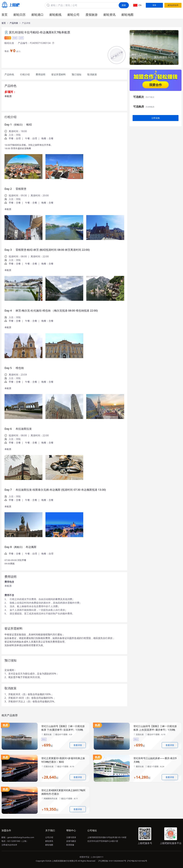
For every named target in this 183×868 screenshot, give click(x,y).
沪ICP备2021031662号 (137, 861)
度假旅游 (91, 15)
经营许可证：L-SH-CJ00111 (92, 857)
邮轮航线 (55, 15)
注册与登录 (71, 837)
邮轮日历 (19, 15)
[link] (4, 23)
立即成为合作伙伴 (9, 845)
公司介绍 (49, 837)
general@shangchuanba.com (21, 837)
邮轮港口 (37, 15)
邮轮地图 (127, 15)
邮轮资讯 (109, 15)
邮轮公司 (73, 15)
